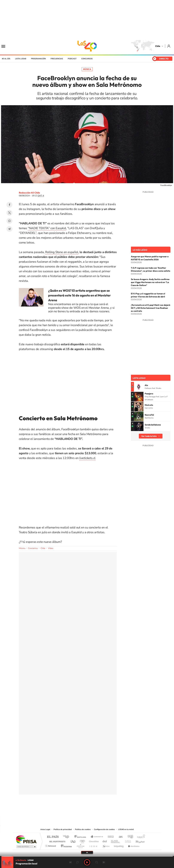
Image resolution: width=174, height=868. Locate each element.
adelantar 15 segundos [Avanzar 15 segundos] (97, 862)
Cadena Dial (105, 841)
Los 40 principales (67, 837)
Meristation (133, 845)
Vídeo (51, 548)
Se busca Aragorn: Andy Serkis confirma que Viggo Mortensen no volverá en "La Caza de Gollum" (150, 282)
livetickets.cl (87, 458)
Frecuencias (57, 59)
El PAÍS (53, 837)
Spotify (99, 809)
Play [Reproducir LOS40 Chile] (87, 862)
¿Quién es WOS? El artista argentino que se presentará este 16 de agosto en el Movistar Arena (79, 295)
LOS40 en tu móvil (126, 829)
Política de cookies (83, 829)
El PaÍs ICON (93, 845)
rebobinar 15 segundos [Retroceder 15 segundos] (77, 862)
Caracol (140, 837)
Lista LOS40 (21, 59)
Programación (38, 59)
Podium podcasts (80, 845)
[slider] (87, 856)
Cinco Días (93, 841)
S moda (106, 845)
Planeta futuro (127, 841)
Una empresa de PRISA (26, 839)
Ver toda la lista (149, 436)
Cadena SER (110, 837)
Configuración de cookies (104, 829)
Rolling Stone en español (62, 252)
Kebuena (137, 841)
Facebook (9, 205)
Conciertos (33, 548)
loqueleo (119, 845)
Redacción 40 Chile (29, 193)
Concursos (87, 59)
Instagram (75, 809)
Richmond (51, 845)
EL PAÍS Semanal (116, 841)
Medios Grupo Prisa (26, 847)
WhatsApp (9, 221)
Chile (158, 46)
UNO (73, 841)
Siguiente (104, 862)
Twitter (9, 213)
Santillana (81, 837)
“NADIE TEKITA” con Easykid (47, 228)
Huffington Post (57, 841)
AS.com (119, 837)
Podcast (72, 59)
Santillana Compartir (97, 837)
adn (129, 837)
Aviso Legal (45, 829)
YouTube (81, 809)
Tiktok (69, 809)
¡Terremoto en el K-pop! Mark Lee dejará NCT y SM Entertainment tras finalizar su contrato (151, 308)
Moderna (66, 845)
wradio (82, 841)
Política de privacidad (63, 829)
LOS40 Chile (87, 46)
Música (87, 69)
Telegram (9, 229)
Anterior (70, 862)
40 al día (6, 59)
